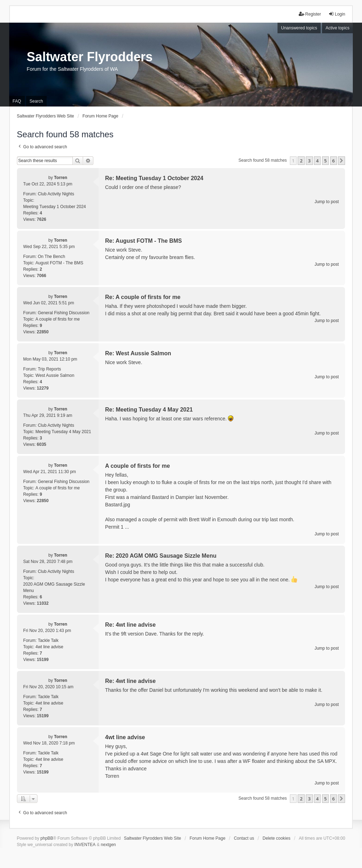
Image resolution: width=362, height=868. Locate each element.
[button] (341, 161)
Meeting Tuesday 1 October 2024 (55, 207)
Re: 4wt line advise (130, 625)
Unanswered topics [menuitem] (299, 28)
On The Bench (51, 257)
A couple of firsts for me (57, 319)
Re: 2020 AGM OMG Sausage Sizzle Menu (161, 556)
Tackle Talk (48, 640)
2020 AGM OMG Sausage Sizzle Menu (54, 587)
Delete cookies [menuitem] (277, 838)
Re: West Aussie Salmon (138, 353)
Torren (61, 178)
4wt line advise (49, 647)
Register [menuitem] (310, 14)
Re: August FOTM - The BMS (143, 241)
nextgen (108, 845)
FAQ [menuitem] (17, 101)
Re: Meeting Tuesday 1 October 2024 (154, 178)
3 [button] (309, 161)
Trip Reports (49, 369)
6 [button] (334, 161)
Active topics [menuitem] (337, 28)
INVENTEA (85, 845)
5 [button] (325, 161)
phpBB (47, 838)
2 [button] (301, 161)
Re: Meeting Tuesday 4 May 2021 (149, 410)
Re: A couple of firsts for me (143, 297)
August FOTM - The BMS (59, 263)
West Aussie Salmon (55, 375)
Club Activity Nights (56, 194)
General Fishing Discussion (64, 313)
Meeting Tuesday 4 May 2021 (63, 432)
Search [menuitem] (36, 101)
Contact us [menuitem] (244, 838)
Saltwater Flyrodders (90, 57)
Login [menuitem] (337, 14)
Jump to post (327, 202)
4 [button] (317, 161)
